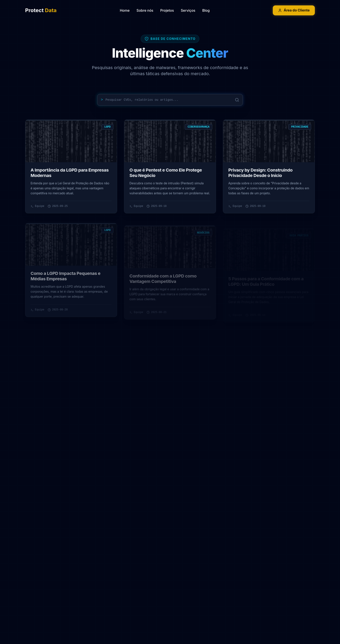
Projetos (167, 10)
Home (125, 10)
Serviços (188, 10)
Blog (206, 10)
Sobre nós (145, 10)
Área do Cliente (294, 10)
